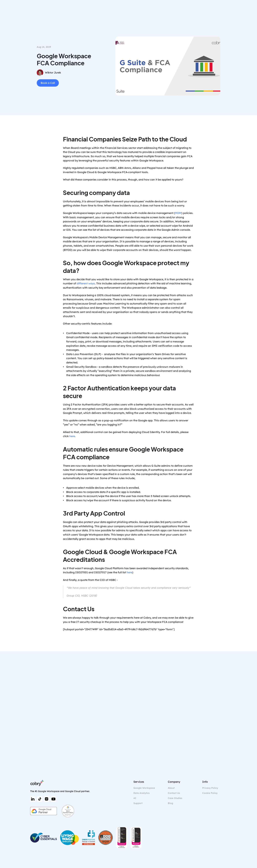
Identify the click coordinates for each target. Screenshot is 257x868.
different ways (86, 283)
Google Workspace (144, 788)
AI (135, 798)
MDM (178, 213)
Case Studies (175, 798)
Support (138, 803)
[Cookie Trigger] (210, 793)
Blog (170, 803)
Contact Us (174, 793)
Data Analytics (142, 793)
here (72, 436)
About (171, 788)
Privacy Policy (210, 788)
